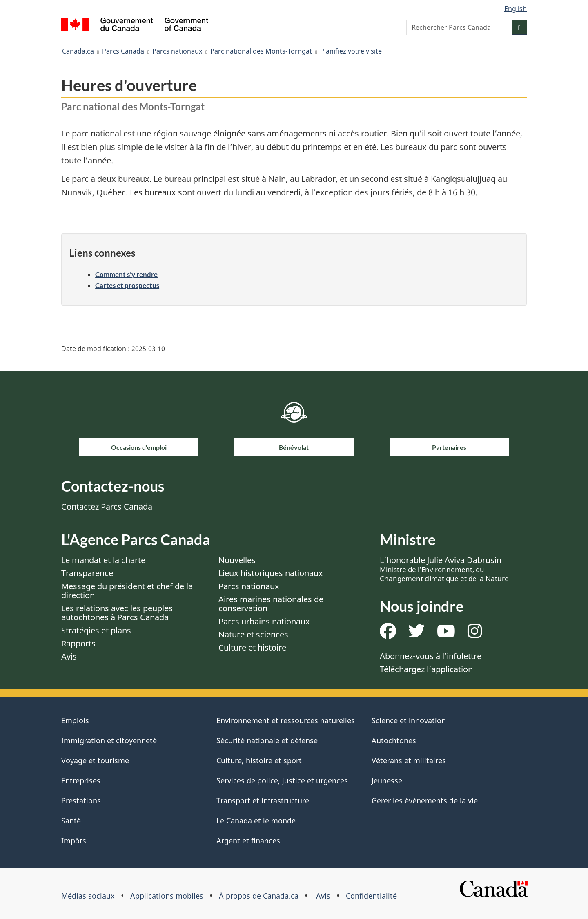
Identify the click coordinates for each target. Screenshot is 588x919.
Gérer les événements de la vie (425, 800)
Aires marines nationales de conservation (271, 604)
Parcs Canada (123, 51)
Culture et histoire (252, 647)
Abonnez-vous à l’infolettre (431, 656)
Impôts (74, 841)
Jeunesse (387, 780)
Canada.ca (78, 51)
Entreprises (81, 780)
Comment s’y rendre (126, 274)
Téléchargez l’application (426, 669)
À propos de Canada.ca (259, 896)
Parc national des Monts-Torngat (261, 51)
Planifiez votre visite (351, 51)
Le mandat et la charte (103, 560)
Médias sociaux (88, 896)
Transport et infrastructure (263, 800)
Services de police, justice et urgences (282, 780)
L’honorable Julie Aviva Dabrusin (444, 569)
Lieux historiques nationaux (271, 573)
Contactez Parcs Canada (107, 506)
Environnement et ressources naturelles (286, 720)
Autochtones (394, 740)
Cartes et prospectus (127, 285)
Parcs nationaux (177, 51)
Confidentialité (371, 896)
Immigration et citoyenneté (109, 740)
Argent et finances (248, 841)
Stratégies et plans (96, 630)
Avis (69, 656)
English (516, 9)
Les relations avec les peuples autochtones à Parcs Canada (117, 613)
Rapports (78, 643)
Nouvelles (237, 560)
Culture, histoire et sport (259, 760)
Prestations (81, 800)
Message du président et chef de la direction (127, 591)
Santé (71, 821)
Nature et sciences (253, 634)
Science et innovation (409, 720)
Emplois (75, 720)
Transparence (87, 573)
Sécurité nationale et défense (267, 740)
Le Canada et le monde (256, 821)
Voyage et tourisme (95, 760)
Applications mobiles (167, 896)
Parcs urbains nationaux (264, 621)
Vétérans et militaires (409, 760)
